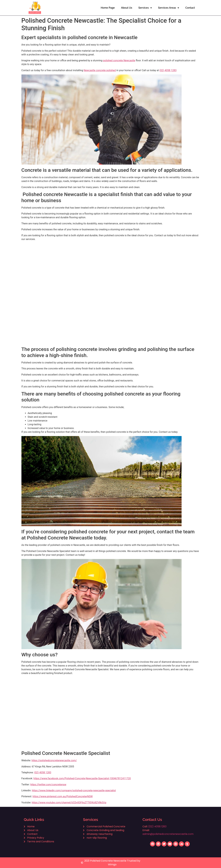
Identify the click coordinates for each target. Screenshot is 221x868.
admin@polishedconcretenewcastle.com (168, 834)
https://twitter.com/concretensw (48, 785)
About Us (127, 8)
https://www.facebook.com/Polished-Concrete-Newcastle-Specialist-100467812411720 (82, 778)
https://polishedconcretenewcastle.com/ (54, 760)
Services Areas (169, 8)
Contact (190, 8)
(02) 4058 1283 (168, 70)
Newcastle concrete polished (100, 70)
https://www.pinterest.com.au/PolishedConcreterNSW (63, 796)
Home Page (108, 8)
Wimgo (112, 864)
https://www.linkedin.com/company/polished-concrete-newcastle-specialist (74, 790)
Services (145, 8)
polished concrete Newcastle (119, 60)
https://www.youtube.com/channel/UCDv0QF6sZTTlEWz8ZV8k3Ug (69, 803)
